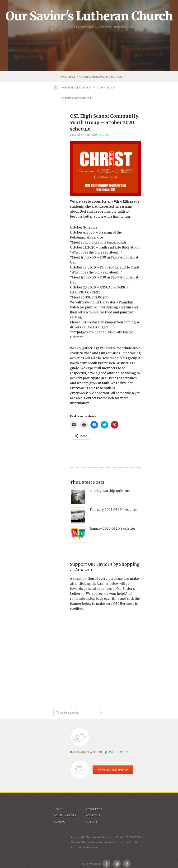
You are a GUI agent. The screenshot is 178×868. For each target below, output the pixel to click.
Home (58, 809)
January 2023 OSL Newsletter (112, 529)
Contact (60, 822)
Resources (94, 809)
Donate (92, 822)
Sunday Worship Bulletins (110, 491)
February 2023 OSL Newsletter (113, 510)
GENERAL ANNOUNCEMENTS (97, 77)
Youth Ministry (65, 815)
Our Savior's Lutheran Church (89, 16)
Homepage (69, 77)
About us (93, 815)
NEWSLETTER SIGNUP (113, 770)
